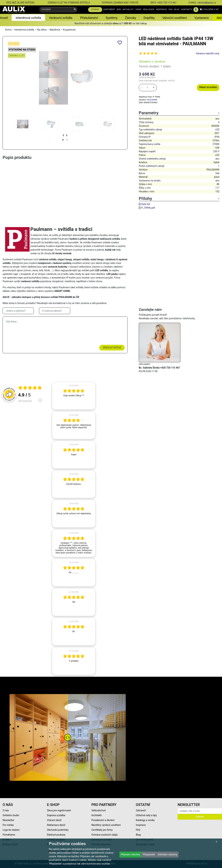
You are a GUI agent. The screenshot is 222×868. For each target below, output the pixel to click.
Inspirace (141, 825)
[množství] (147, 88)
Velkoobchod (98, 810)
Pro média (8, 825)
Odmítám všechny (167, 854)
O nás (6, 810)
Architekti (97, 815)
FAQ (171, 9)
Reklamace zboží (56, 825)
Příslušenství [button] (89, 18)
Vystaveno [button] (202, 18)
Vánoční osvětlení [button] (175, 18)
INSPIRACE (162, 9)
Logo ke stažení (11, 830)
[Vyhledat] (75, 10)
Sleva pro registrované (59, 810)
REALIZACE (149, 9)
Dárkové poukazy (56, 835)
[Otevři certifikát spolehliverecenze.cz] (30, 388)
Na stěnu (42, 30)
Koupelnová (69, 30)
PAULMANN (152, 100)
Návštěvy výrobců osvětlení (106, 825)
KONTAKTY (187, 9)
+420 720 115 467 (167, 3)
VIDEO (138, 9)
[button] (63, 140)
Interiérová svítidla (24, 30)
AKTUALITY (128, 9)
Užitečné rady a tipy (146, 815)
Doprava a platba (56, 815)
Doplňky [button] (149, 18)
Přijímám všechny (130, 854)
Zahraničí (141, 810)
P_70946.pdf (148, 208)
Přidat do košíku (208, 87)
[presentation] (63, 135)
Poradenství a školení (103, 820)
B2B (119, 9)
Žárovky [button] (131, 18)
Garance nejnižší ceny (208, 53)
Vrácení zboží (54, 820)
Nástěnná (55, 30)
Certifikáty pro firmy (102, 830)
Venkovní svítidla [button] (61, 18)
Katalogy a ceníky (145, 820)
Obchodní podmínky (58, 830)
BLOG (177, 9)
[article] (74, 396)
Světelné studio (11, 815)
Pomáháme (9, 835)
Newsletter (8, 820)
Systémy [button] (112, 18)
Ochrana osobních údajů (104, 835)
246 (25, 401)
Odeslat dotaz (112, 348)
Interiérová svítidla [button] (28, 18)
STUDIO (95, 9)
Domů (8, 30)
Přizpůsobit (149, 854)
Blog (138, 835)
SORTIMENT (109, 9)
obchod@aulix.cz (207, 3)
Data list (146, 204)
